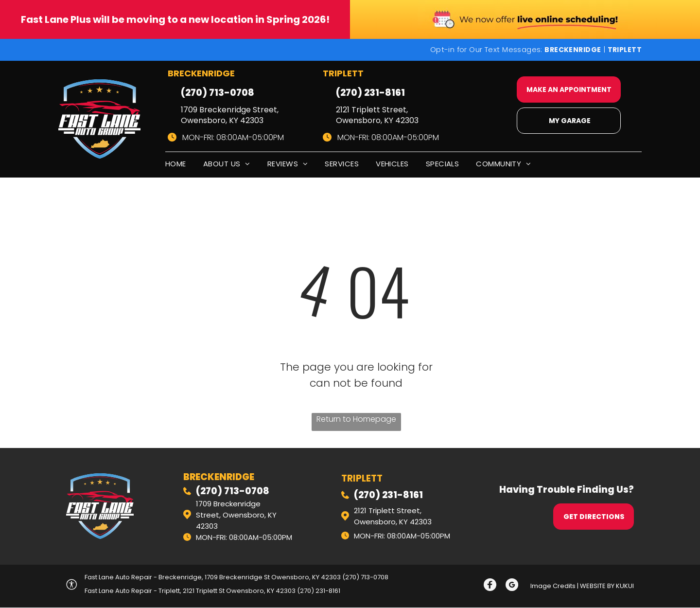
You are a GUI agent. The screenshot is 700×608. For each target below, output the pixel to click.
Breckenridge (219, 477)
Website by (597, 586)
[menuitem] (184, 165)
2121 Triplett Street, (388, 510)
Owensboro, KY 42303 (393, 522)
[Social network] (490, 586)
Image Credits (553, 586)
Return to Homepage (356, 419)
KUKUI (625, 586)
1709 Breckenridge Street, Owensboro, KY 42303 (230, 115)
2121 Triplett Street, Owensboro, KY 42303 (377, 115)
